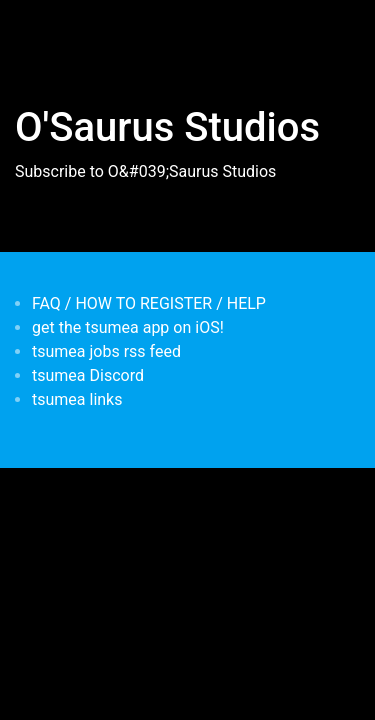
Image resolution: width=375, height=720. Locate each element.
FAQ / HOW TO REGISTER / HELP (149, 303)
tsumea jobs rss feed (106, 351)
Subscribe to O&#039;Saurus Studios (145, 171)
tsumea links (77, 399)
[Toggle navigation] (44, 28)
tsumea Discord (88, 375)
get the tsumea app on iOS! (128, 327)
